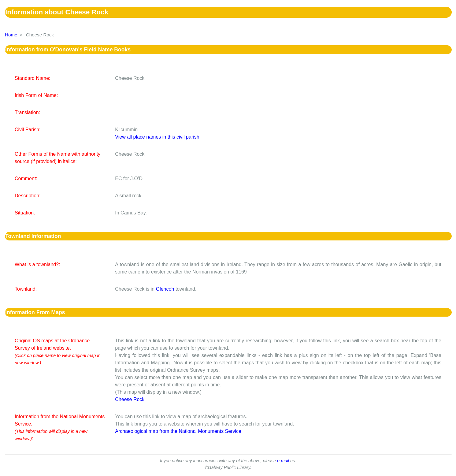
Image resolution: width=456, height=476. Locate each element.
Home (11, 35)
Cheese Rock (130, 399)
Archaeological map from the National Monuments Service (178, 431)
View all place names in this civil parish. (158, 137)
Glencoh (165, 289)
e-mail (283, 461)
